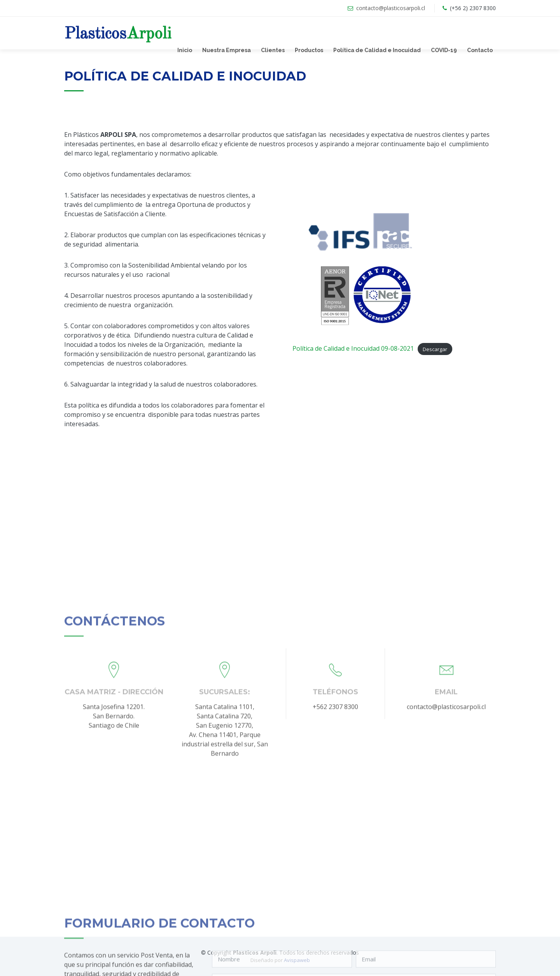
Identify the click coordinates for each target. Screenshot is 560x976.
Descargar (435, 349)
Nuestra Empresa (227, 50)
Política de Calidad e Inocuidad (377, 50)
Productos (309, 50)
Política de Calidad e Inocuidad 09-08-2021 (353, 348)
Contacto (480, 50)
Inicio (185, 50)
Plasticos (118, 34)
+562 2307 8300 (335, 823)
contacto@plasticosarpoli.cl (391, 8)
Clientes (273, 50)
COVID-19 (444, 50)
